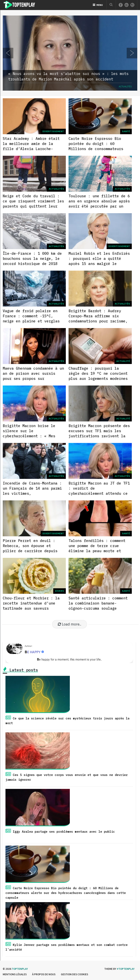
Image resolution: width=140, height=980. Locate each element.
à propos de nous (44, 974)
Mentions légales (15, 974)
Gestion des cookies (74, 974)
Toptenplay (20, 969)
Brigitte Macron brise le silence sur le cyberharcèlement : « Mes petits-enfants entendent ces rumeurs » (33, 436)
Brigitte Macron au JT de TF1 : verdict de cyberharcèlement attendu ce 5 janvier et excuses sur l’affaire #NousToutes (99, 493)
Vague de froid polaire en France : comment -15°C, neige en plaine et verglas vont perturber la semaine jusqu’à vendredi (31, 321)
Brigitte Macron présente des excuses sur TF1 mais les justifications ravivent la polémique (99, 433)
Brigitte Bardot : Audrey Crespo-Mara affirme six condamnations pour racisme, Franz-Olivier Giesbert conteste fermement (98, 321)
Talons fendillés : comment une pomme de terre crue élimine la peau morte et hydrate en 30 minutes (97, 548)
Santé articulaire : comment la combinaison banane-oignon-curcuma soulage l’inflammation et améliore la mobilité (98, 608)
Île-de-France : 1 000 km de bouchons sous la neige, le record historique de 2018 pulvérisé (32, 261)
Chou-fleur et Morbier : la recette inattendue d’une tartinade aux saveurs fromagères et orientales (31, 606)
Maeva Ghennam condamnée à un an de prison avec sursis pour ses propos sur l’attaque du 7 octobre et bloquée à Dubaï (33, 378)
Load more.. (70, 624)
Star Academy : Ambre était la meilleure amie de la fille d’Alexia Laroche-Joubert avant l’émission (31, 146)
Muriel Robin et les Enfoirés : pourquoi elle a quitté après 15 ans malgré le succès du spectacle (99, 261)
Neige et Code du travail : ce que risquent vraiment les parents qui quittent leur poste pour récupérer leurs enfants (33, 206)
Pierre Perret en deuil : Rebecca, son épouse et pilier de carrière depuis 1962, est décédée (30, 548)
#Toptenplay (126, 969)
